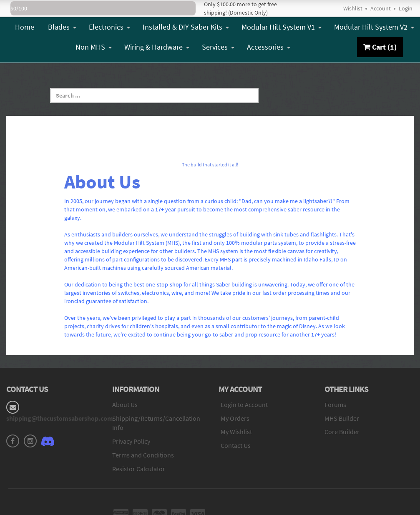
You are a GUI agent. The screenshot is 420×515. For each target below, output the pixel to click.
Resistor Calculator (139, 469)
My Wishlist (236, 432)
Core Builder (342, 432)
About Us (125, 404)
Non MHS (94, 47)
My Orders (235, 418)
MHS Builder (342, 418)
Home (25, 27)
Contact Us (236, 445)
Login (406, 8)
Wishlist (353, 8)
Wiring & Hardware (157, 47)
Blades (62, 27)
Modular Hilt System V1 (282, 27)
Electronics (109, 27)
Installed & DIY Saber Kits (186, 27)
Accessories (269, 47)
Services (218, 47)
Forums (335, 404)
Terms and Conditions (143, 455)
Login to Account (244, 404)
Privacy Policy (131, 441)
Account (381, 8)
